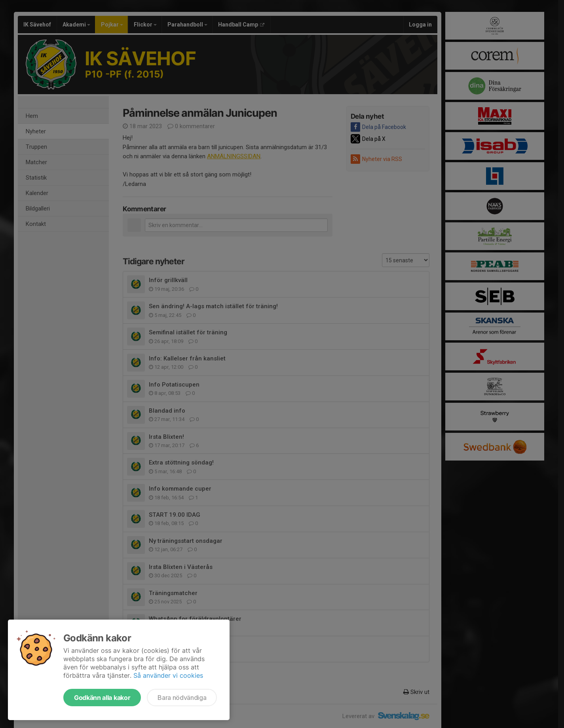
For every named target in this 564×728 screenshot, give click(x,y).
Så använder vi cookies (168, 675)
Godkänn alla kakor (102, 698)
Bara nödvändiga (182, 698)
